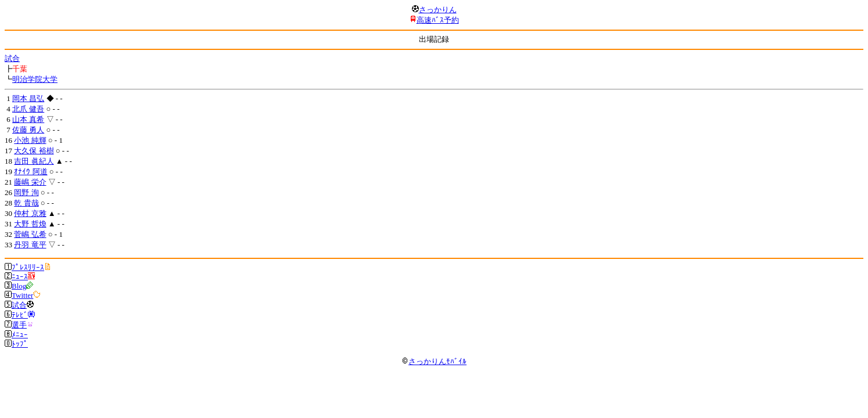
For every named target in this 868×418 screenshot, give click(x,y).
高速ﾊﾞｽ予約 (438, 20)
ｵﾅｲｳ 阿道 (31, 172)
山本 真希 (28, 119)
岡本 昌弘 (28, 98)
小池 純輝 (30, 140)
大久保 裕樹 (34, 151)
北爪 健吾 (28, 109)
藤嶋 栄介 (30, 182)
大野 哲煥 (30, 224)
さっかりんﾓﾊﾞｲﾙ (434, 361)
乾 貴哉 (26, 203)
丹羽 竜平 (30, 245)
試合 (12, 58)
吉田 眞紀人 (34, 161)
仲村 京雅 (30, 213)
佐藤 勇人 (28, 130)
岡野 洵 (26, 192)
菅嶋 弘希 (30, 234)
